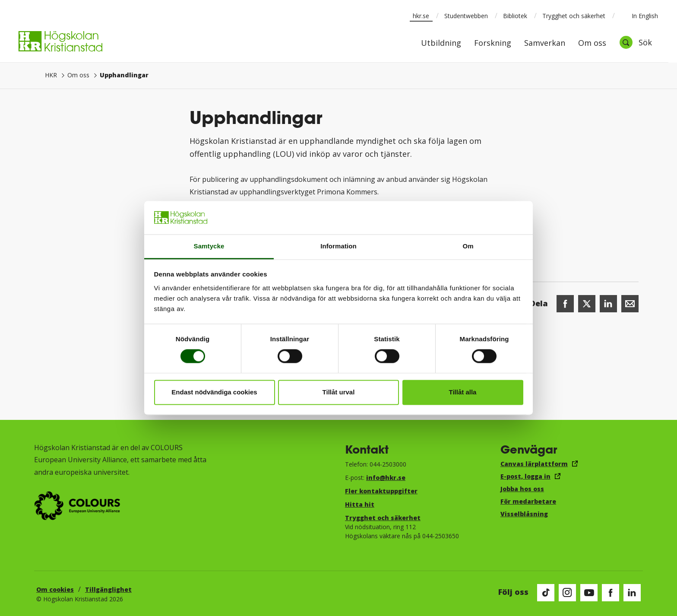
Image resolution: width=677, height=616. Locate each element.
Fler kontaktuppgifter (381, 491)
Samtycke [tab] (209, 246)
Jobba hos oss (522, 489)
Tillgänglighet (108, 589)
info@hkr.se (386, 478)
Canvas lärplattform (534, 464)
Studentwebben (466, 16)
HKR (51, 75)
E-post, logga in (525, 476)
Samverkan (545, 43)
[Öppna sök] (636, 42)
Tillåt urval (339, 392)
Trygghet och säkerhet (574, 16)
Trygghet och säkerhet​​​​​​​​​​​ (383, 518)
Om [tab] (468, 246)
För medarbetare (528, 501)
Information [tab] (338, 246)
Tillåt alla (463, 392)
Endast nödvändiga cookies (214, 392)
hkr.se (421, 16)
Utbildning (441, 43)
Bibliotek (515, 16)
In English (639, 16)
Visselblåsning (524, 514)
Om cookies (55, 589)
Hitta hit (360, 504)
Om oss (592, 43)
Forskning (493, 43)
